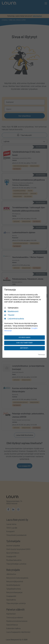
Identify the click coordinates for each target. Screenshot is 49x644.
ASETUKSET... (24, 348)
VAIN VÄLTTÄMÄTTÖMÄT (24, 343)
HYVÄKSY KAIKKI (24, 337)
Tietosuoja (41, 355)
